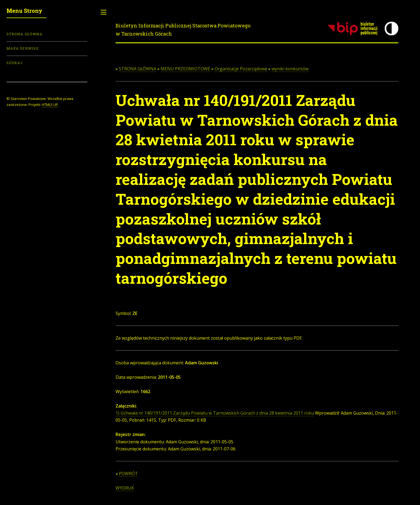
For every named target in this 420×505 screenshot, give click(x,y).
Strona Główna (25, 34)
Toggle (104, 12)
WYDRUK (125, 488)
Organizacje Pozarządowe (241, 69)
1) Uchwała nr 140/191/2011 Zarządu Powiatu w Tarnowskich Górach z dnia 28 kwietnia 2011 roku (215, 413)
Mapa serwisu (23, 48)
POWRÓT (128, 474)
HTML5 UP (50, 105)
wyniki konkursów (290, 69)
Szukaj (15, 63)
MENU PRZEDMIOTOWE (185, 69)
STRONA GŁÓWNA (138, 69)
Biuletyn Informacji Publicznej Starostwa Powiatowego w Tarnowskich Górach (183, 30)
